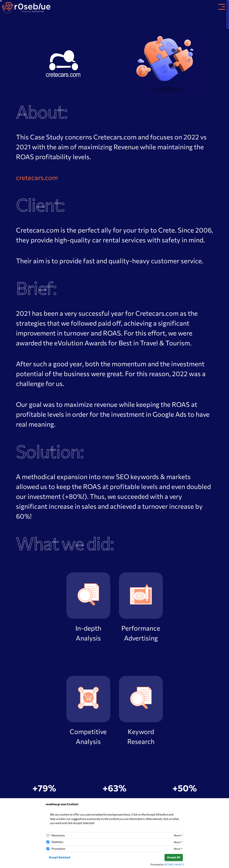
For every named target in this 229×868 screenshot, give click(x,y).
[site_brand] (26, 7)
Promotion (58, 849)
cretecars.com (37, 177)
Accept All (174, 857)
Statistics (57, 842)
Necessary (58, 835)
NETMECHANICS (174, 864)
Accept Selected (59, 857)
